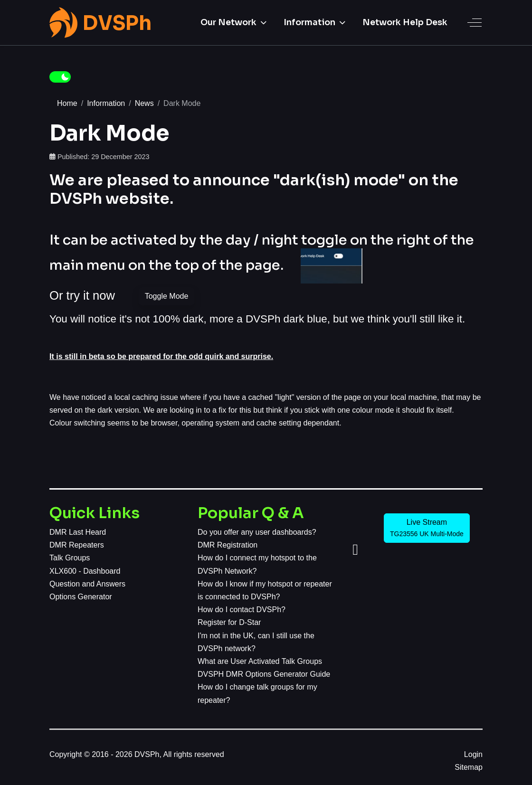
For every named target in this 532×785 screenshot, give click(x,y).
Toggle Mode (167, 296)
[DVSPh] (101, 23)
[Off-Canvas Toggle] (475, 22)
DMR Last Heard (78, 532)
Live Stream (427, 528)
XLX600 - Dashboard (85, 571)
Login (473, 754)
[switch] (60, 77)
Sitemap (469, 767)
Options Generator (81, 597)
